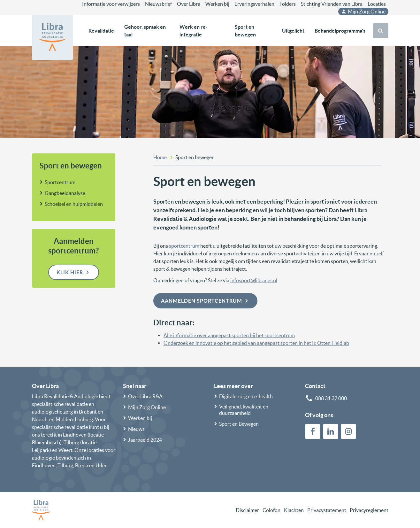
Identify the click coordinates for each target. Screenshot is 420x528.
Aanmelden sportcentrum (205, 301)
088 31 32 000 (331, 398)
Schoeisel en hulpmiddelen (74, 204)
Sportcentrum (60, 182)
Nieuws (136, 429)
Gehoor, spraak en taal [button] (145, 31)
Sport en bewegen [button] (245, 31)
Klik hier (74, 272)
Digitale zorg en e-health (246, 396)
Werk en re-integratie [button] (194, 31)
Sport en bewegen (71, 166)
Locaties (377, 4)
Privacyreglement (369, 510)
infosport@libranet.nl (254, 280)
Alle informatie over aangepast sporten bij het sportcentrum (229, 335)
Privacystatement (327, 510)
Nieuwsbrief (158, 4)
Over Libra (189, 4)
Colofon (271, 510)
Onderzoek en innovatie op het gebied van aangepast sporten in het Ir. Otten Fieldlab (256, 343)
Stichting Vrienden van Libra (332, 4)
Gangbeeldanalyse (65, 193)
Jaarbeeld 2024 (145, 440)
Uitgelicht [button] (293, 31)
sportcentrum (184, 246)
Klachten (294, 510)
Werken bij (217, 4)
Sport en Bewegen (239, 424)
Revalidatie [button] (101, 31)
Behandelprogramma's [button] (340, 31)
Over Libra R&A (145, 396)
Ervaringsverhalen (254, 4)
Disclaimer (247, 510)
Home (160, 157)
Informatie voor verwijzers (111, 4)
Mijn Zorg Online (363, 12)
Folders (288, 4)
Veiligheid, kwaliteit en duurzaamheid (244, 410)
